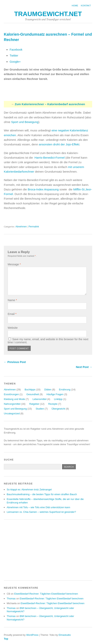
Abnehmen (21, 227)
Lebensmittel (39, 399)
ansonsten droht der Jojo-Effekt (59, 144)
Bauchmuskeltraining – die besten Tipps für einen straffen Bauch (42, 494)
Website (13, 328)
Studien (40, 409)
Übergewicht (58, 409)
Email (12, 314)
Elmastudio (65, 635)
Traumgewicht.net (48, 14)
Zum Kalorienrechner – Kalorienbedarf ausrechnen (50, 104)
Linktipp (58, 399)
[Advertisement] (49, 93)
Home (75, 6)
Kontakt (86, 6)
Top (6, 639)
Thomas (11, 599)
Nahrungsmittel (12, 404)
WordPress (32, 635)
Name (12, 300)
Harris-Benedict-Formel (50, 158)
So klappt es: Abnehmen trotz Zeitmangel (29, 490)
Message (14, 264)
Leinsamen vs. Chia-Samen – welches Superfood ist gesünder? (41, 512)
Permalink (34, 227)
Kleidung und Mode (14, 399)
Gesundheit (33, 394)
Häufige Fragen (55, 394)
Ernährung (65, 390)
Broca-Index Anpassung (43, 189)
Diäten (48, 390)
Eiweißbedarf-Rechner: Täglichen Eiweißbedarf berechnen (46, 594)
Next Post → (84, 367)
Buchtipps (30, 390)
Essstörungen (11, 394)
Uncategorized (12, 413)
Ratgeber (34, 404)
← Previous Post (15, 362)
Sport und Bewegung (25, 122)
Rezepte (53, 404)
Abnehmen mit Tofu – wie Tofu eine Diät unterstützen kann (38, 507)
